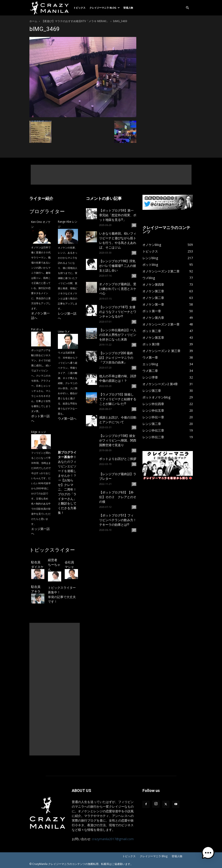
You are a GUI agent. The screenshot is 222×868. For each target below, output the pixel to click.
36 (134, 368)
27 (134, 530)
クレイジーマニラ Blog (105, 8)
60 (134, 225)
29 (134, 484)
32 (134, 450)
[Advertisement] (111, 175)
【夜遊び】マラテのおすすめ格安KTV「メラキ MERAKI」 (75, 21)
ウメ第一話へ (67, 418)
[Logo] (50, 8)
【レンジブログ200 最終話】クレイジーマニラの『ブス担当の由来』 (116, 358)
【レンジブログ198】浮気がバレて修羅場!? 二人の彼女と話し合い (118, 266)
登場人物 (128, 8)
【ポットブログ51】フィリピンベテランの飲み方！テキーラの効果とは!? (118, 520)
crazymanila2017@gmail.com (113, 839)
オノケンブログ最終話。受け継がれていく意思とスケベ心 (118, 289)
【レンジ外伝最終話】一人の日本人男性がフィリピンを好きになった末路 (118, 335)
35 (134, 386)
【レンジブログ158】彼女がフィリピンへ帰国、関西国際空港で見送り (118, 440)
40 (134, 345)
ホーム (33, 21)
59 (134, 253)
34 (134, 409)
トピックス (79, 8)
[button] (188, 8)
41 (134, 299)
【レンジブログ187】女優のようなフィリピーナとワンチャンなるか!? (118, 312)
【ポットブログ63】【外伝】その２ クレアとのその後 (118, 497)
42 (134, 276)
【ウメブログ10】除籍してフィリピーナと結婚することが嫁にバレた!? (118, 399)
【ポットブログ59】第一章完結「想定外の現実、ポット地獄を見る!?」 (118, 215)
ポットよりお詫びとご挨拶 (118, 459)
